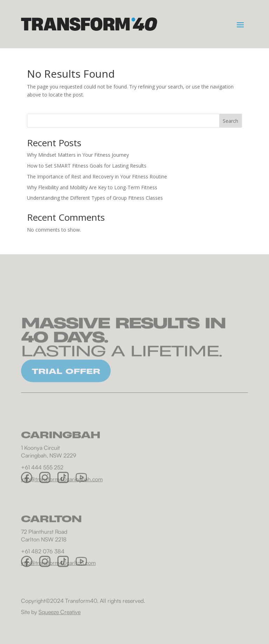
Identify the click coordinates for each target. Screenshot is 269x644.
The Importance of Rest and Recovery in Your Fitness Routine (97, 176)
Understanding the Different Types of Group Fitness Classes (95, 198)
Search (230, 121)
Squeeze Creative (60, 614)
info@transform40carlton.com (58, 579)
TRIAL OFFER (66, 378)
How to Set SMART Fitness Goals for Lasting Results (87, 166)
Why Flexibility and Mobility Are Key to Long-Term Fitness (92, 187)
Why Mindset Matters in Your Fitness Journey (78, 155)
